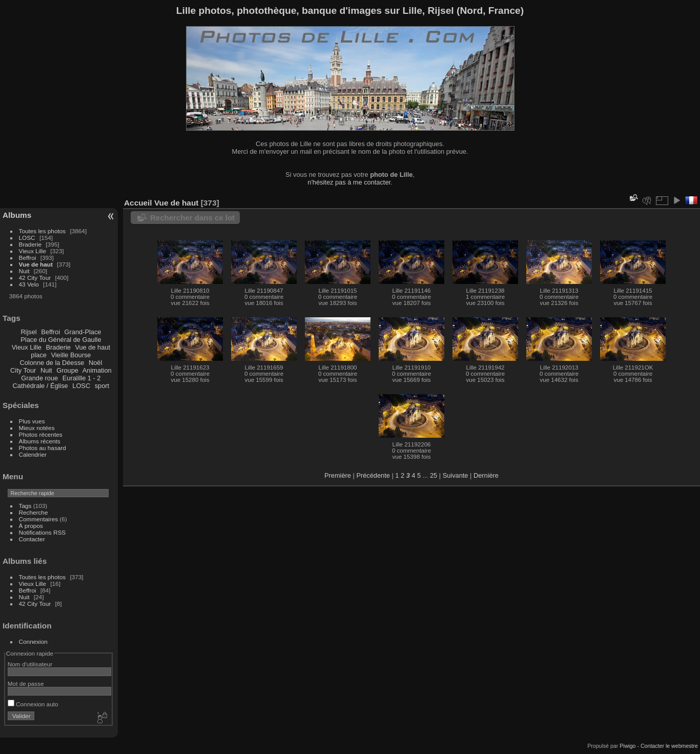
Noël (95, 363)
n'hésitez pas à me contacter (349, 182)
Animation (97, 370)
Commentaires (39, 519)
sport (102, 386)
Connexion (33, 641)
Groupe (67, 370)
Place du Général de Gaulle (61, 340)
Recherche (34, 512)
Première (338, 475)
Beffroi (28, 258)
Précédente (373, 475)
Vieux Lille (33, 251)
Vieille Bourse (71, 355)
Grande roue (39, 378)
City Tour (23, 370)
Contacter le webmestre (669, 746)
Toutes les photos (43, 231)
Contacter (32, 539)
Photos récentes (41, 434)
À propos (31, 526)
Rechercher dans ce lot (192, 218)
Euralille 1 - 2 (82, 378)
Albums (17, 215)
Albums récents (40, 441)
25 (434, 475)
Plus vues (32, 421)
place (39, 355)
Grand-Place (83, 332)
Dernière (486, 475)
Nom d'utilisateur (30, 664)
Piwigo (627, 746)
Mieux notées (37, 428)
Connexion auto (33, 704)
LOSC (27, 238)
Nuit (24, 271)
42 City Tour (35, 278)
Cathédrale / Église (40, 386)
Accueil (138, 203)
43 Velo (29, 284)
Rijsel (28, 332)
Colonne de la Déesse (52, 363)
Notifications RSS (43, 532)
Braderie (30, 244)
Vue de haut (36, 264)
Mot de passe (26, 684)
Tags (25, 506)
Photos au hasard (43, 448)
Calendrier (33, 454)
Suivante (456, 475)
